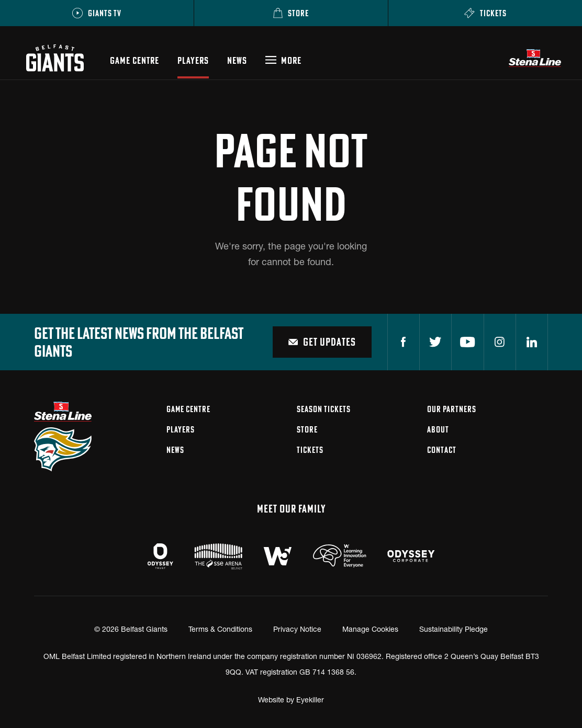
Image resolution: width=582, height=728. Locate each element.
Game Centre (135, 61)
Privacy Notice (297, 629)
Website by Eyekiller (291, 699)
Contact (442, 450)
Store (307, 429)
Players (193, 61)
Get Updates (322, 342)
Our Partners (452, 409)
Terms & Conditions (220, 629)
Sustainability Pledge (454, 629)
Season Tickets (324, 409)
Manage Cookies (370, 629)
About (438, 429)
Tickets (310, 450)
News (237, 61)
